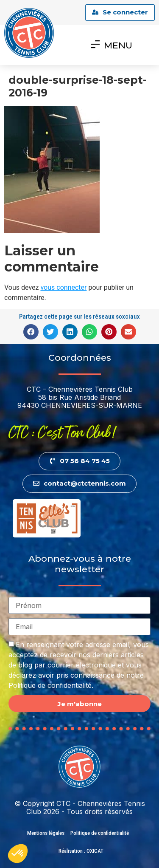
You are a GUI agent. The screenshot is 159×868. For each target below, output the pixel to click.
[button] (31, 332)
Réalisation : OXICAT (81, 851)
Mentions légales (46, 833)
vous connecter (63, 287)
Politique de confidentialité (100, 833)
